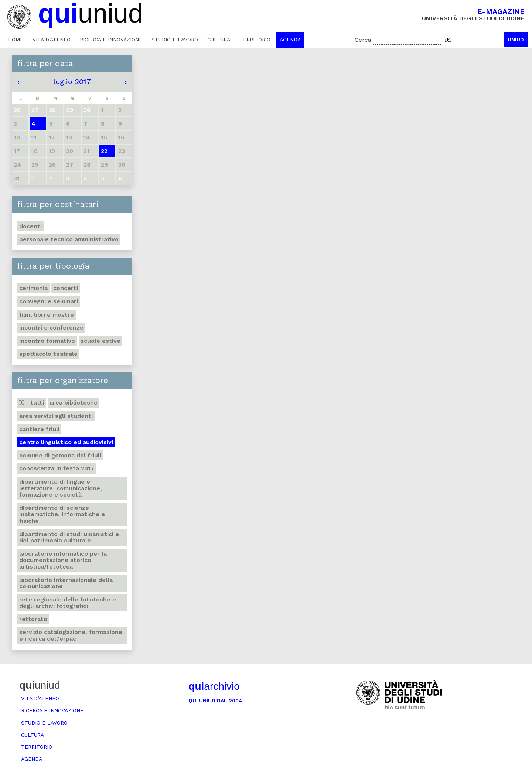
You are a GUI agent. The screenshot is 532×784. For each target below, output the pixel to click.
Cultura (219, 40)
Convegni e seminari (49, 301)
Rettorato (33, 619)
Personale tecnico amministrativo (69, 239)
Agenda (290, 40)
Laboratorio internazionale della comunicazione (66, 583)
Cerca (363, 40)
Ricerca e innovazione (111, 40)
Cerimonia (33, 288)
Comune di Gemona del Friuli (60, 455)
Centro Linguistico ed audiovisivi (66, 442)
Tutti (32, 403)
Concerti (66, 288)
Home (16, 40)
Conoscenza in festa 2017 (57, 468)
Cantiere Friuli (39, 429)
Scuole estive (100, 341)
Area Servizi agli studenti (56, 416)
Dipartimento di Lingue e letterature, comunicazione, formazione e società (61, 488)
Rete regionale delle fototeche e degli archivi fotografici (68, 603)
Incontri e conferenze (51, 328)
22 (104, 151)
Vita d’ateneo (52, 40)
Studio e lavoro (175, 40)
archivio (214, 686)
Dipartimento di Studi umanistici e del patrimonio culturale (69, 537)
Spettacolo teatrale (48, 354)
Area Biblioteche (74, 403)
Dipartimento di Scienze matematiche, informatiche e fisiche (62, 514)
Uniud (516, 40)
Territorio (255, 40)
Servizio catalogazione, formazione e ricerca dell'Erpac (71, 635)
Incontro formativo (47, 341)
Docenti (30, 226)
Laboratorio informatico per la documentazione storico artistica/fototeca (63, 560)
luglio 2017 (72, 82)
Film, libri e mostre (47, 315)
